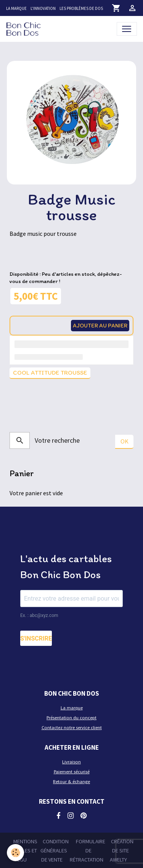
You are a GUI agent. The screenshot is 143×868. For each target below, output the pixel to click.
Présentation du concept (71, 718)
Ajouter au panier (100, 325)
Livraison (71, 762)
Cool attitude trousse (50, 373)
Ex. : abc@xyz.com (39, 615)
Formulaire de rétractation (88, 851)
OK (125, 441)
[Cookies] (15, 853)
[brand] (25, 29)
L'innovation (43, 8)
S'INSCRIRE (36, 638)
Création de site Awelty (122, 851)
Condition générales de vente (55, 851)
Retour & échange (71, 781)
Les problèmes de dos (81, 8)
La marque (16, 8)
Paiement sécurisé (72, 772)
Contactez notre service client (72, 727)
